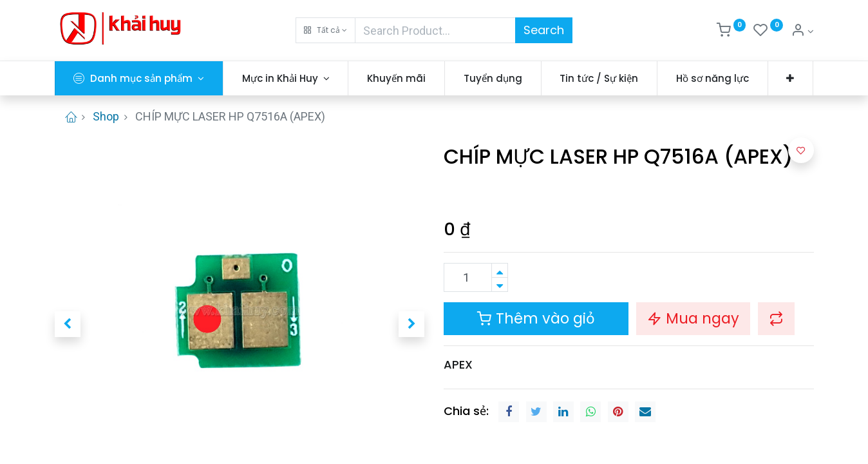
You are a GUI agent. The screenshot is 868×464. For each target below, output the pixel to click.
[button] (325, 30)
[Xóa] (500, 285)
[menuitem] (396, 78)
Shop (106, 116)
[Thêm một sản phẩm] (500, 270)
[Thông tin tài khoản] (802, 32)
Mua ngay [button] (693, 318)
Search (544, 30)
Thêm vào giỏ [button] (536, 318)
